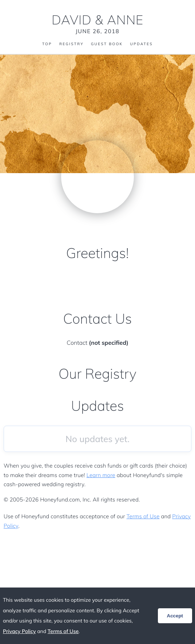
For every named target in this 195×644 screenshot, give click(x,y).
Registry (71, 44)
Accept (175, 616)
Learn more (101, 475)
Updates (142, 44)
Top (47, 44)
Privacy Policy (19, 631)
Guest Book (107, 44)
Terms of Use (143, 516)
